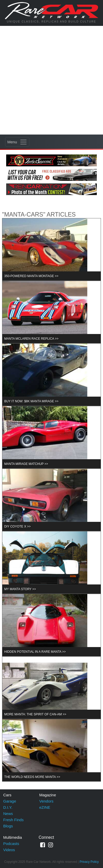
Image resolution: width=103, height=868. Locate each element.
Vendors (46, 801)
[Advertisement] (51, 80)
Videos (9, 850)
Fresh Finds (14, 820)
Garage (10, 801)
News (8, 814)
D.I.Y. (8, 807)
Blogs (8, 826)
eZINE (45, 807)
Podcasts (11, 844)
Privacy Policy (89, 862)
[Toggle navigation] (17, 142)
